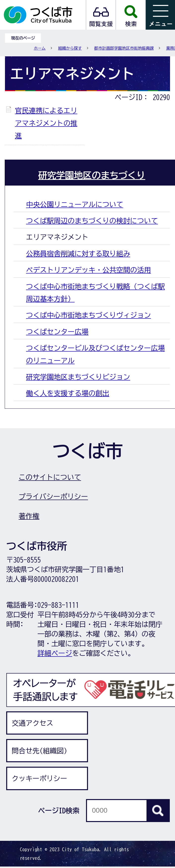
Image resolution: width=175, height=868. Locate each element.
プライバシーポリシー (53, 496)
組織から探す (70, 48)
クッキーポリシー (39, 778)
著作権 (29, 516)
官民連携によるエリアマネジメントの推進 (46, 123)
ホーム (40, 48)
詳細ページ (55, 653)
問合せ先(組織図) (39, 751)
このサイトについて (50, 477)
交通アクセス (32, 723)
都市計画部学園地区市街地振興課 (124, 48)
